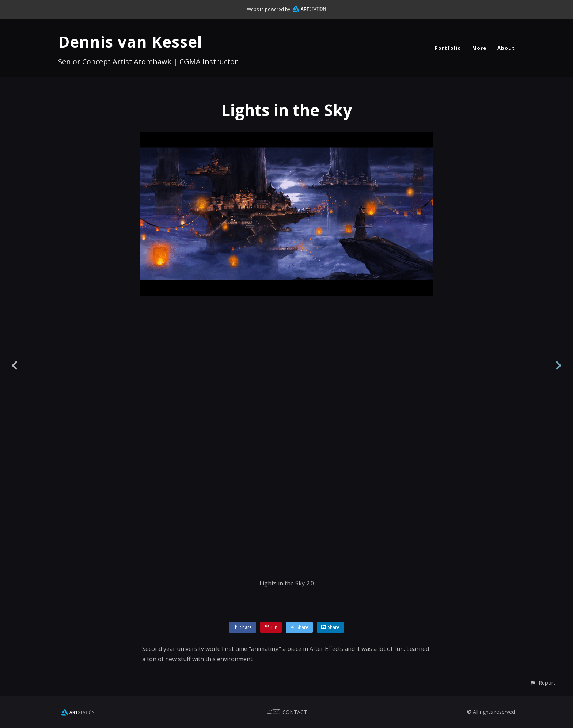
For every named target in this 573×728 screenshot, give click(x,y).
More (479, 48)
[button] (542, 682)
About (506, 48)
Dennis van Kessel (130, 41)
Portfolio (448, 48)
